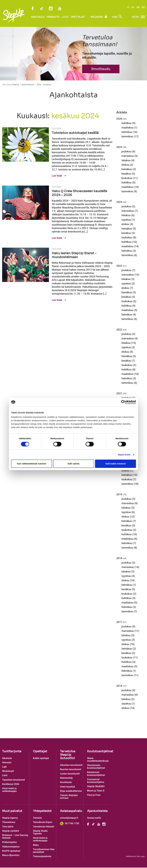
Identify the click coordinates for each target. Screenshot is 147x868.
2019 (121, 495)
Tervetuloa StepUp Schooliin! (68, 755)
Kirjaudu (97, 18)
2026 (121, 119)
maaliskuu (127, 128)
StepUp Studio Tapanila (40, 833)
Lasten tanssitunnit (70, 774)
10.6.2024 (56, 187)
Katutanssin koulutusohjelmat (96, 774)
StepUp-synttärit (11, 831)
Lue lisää (59, 176)
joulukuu (126, 152)
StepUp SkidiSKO (96, 787)
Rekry (36, 845)
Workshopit (8, 771)
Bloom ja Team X (96, 791)
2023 (121, 266)
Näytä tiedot (124, 455)
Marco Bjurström (11, 855)
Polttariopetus (9, 843)
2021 (121, 394)
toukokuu (127, 178)
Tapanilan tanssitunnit (13, 780)
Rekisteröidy (66, 778)
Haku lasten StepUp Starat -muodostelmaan (74, 255)
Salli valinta (74, 464)
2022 (121, 330)
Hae (115, 18)
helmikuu (127, 132)
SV (133, 8)
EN (138, 8)
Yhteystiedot (42, 811)
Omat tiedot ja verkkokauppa (9, 790)
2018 (121, 558)
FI (128, 8)
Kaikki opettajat (41, 758)
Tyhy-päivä (8, 827)
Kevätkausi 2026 (11, 784)
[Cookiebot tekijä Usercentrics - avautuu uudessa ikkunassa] (123, 402)
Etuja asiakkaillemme (71, 791)
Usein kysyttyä (67, 787)
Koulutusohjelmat (100, 752)
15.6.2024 (56, 129)
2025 (121, 147)
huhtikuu (126, 123)
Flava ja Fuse (94, 795)
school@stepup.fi (69, 818)
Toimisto (37, 818)
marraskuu (128, 156)
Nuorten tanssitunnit (71, 770)
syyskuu (126, 220)
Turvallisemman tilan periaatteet (44, 851)
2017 (121, 622)
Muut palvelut (12, 811)
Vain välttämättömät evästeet (32, 464)
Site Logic (141, 857)
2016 (121, 686)
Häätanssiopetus (11, 847)
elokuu (125, 165)
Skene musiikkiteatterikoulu (98, 760)
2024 (121, 202)
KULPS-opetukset (11, 851)
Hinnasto (51, 18)
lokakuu (126, 161)
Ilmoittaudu (101, 69)
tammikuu (127, 137)
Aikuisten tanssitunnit (71, 765)
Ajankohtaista (97, 811)
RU (143, 8)
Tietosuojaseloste (42, 857)
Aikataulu (35, 18)
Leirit (5, 776)
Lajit (63, 18)
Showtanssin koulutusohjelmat (96, 767)
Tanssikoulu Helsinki (44, 827)
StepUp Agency (10, 818)
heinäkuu (127, 169)
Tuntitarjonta (12, 752)
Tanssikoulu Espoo (43, 823)
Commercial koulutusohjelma (96, 781)
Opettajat (75, 18)
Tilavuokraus (9, 823)
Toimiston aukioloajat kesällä (75, 133)
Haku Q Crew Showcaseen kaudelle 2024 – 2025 (79, 193)
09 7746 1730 (70, 824)
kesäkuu (126, 174)
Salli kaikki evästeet (115, 464)
